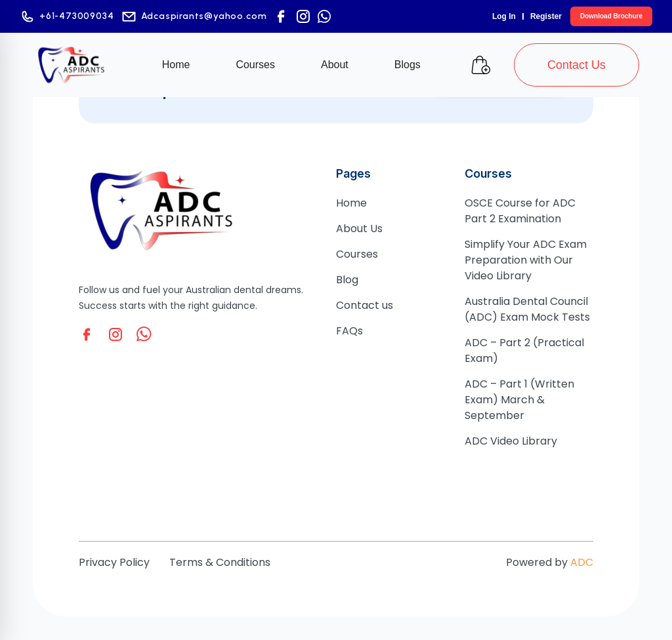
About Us (359, 229)
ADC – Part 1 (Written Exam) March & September (519, 400)
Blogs (408, 65)
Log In (504, 16)
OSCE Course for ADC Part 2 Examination (520, 211)
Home (176, 65)
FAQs (349, 331)
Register (546, 16)
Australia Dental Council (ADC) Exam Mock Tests (527, 309)
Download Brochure (611, 16)
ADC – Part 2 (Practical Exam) (524, 350)
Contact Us (577, 65)
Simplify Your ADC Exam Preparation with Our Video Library (526, 260)
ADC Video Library (511, 441)
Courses (255, 65)
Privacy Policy (114, 562)
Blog (347, 280)
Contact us (365, 305)
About (335, 65)
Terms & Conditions (220, 562)
